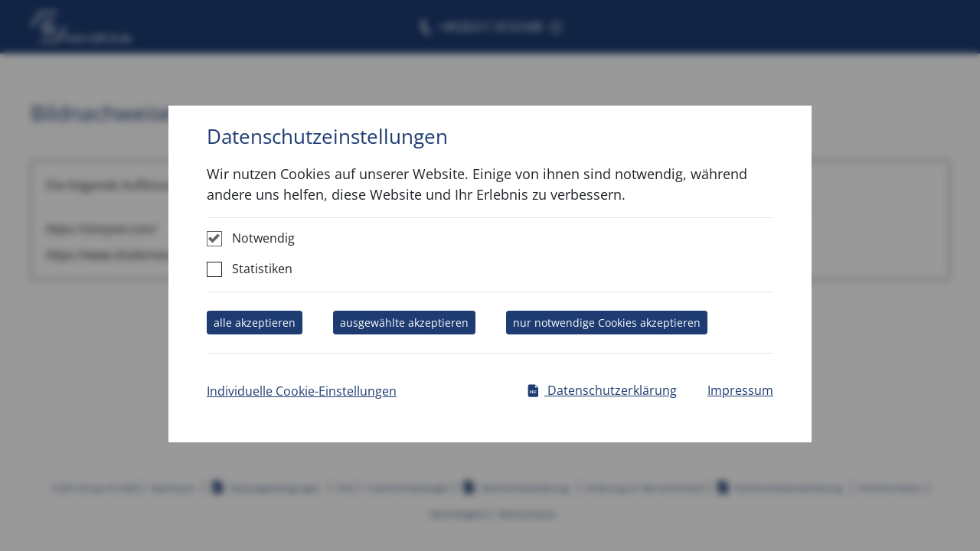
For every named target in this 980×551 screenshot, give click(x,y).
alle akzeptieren (255, 323)
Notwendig (263, 238)
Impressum (740, 390)
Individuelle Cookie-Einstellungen (302, 391)
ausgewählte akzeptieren (404, 323)
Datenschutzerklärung (602, 390)
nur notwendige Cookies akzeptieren (607, 323)
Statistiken (262, 269)
